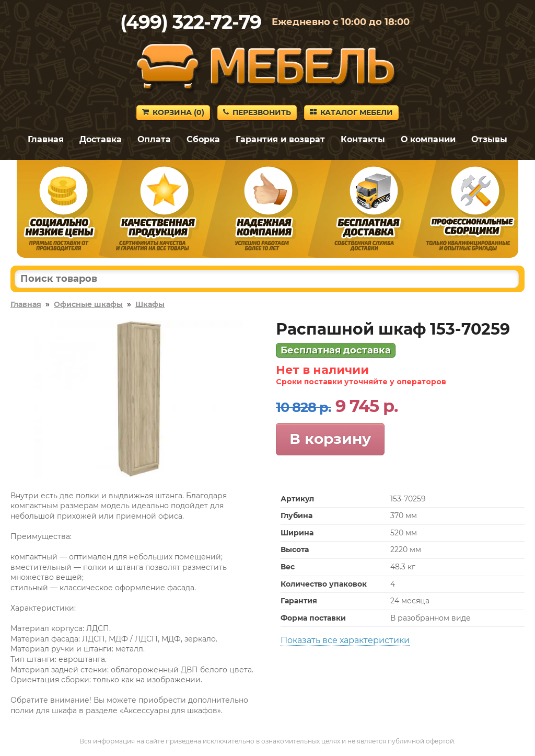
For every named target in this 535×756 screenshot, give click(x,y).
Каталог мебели (351, 112)
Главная (46, 139)
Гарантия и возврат (280, 139)
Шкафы (150, 304)
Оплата (154, 139)
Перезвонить (257, 112)
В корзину (330, 439)
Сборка (203, 139)
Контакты (363, 139)
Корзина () (173, 112)
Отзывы (489, 139)
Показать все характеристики (345, 640)
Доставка (101, 139)
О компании (428, 139)
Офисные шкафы (88, 304)
